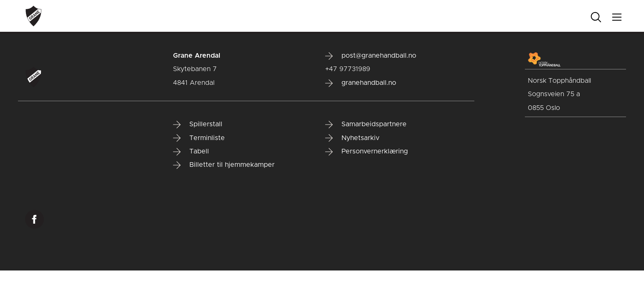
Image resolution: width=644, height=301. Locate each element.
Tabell (191, 152)
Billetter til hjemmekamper (224, 165)
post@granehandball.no (371, 56)
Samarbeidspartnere (366, 125)
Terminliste (199, 138)
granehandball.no (361, 83)
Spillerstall (198, 125)
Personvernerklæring (367, 152)
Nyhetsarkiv (352, 138)
